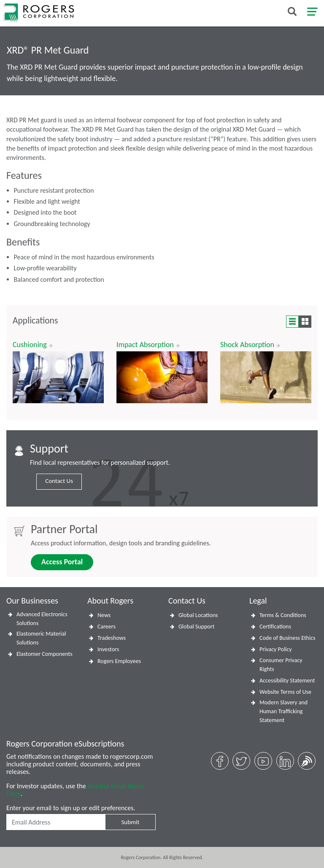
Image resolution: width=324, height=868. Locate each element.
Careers (107, 627)
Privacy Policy (276, 649)
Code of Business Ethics (288, 638)
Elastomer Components (45, 654)
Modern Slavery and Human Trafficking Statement (283, 711)
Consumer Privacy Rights (281, 665)
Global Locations (198, 615)
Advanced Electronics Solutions (42, 619)
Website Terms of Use (285, 692)
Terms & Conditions (283, 615)
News (104, 615)
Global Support (196, 627)
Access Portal (62, 562)
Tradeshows (112, 638)
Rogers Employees (119, 661)
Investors (108, 649)
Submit (130, 822)
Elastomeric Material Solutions (41, 638)
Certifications (275, 627)
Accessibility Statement (287, 681)
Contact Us (59, 481)
